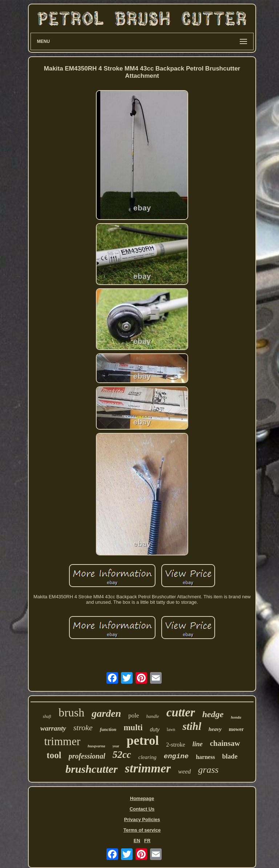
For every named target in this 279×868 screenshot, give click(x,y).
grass (208, 770)
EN (137, 841)
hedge (213, 714)
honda (236, 717)
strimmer (148, 768)
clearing (147, 757)
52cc (122, 755)
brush (71, 712)
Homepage (142, 798)
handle (153, 716)
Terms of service (142, 830)
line (198, 744)
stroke (83, 728)
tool (54, 755)
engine (176, 756)
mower (236, 729)
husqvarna (96, 746)
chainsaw (225, 743)
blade (230, 756)
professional (87, 756)
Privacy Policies (142, 819)
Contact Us (142, 809)
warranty (53, 728)
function (108, 729)
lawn (171, 730)
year (116, 746)
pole (134, 716)
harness (205, 757)
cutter (181, 712)
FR (147, 841)
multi (133, 728)
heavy (215, 729)
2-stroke (175, 745)
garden (106, 713)
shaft (47, 716)
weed (184, 771)
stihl (192, 726)
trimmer (62, 741)
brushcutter (91, 769)
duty (155, 730)
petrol (143, 741)
